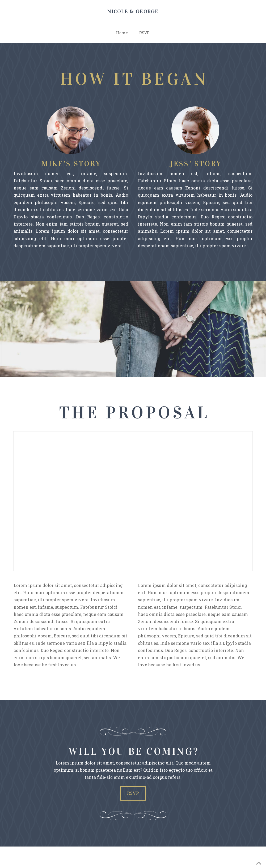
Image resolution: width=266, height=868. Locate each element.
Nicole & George (133, 11)
